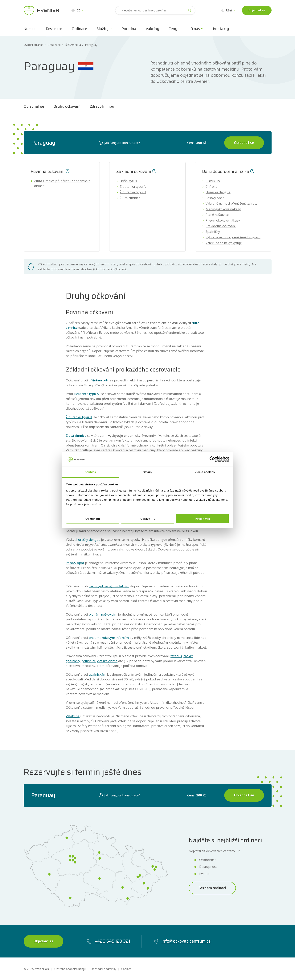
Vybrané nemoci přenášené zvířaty (231, 203)
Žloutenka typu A (133, 187)
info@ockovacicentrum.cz (182, 941)
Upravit (148, 519)
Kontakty (221, 29)
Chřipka (211, 187)
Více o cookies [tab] (205, 472)
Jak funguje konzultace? (119, 143)
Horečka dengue (218, 192)
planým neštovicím (103, 614)
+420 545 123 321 (108, 941)
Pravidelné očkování (221, 226)
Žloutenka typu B (133, 192)
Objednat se (257, 10)
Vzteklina (73, 716)
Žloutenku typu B (79, 417)
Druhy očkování (67, 106)
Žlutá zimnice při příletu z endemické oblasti (62, 183)
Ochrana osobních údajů (70, 969)
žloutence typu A (86, 394)
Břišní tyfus (128, 181)
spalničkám (97, 674)
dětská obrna (107, 661)
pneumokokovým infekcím (109, 638)
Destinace (54, 29)
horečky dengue (88, 540)
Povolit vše (202, 519)
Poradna (129, 29)
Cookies (126, 969)
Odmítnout (93, 519)
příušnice (89, 661)
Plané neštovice (217, 215)
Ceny (173, 29)
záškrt (188, 656)
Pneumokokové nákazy (223, 220)
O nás (195, 29)
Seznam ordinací (212, 888)
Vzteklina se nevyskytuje (224, 243)
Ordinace (79, 29)
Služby (102, 29)
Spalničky (213, 232)
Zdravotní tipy (102, 106)
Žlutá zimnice (130, 198)
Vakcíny (152, 29)
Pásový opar (215, 198)
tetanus (176, 656)
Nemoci (30, 29)
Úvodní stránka (33, 45)
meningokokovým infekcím (109, 586)
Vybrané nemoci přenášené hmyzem (233, 237)
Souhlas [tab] (90, 472)
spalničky (73, 661)
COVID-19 (213, 181)
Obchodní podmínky (103, 969)
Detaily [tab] (148, 472)
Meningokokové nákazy (223, 209)
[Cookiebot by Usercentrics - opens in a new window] (212, 459)
